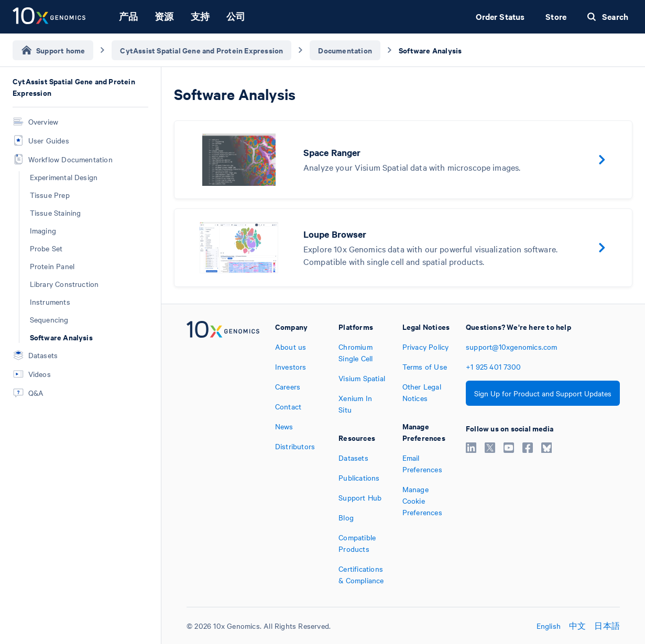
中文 (577, 626)
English (549, 626)
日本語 (607, 626)
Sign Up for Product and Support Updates (543, 393)
